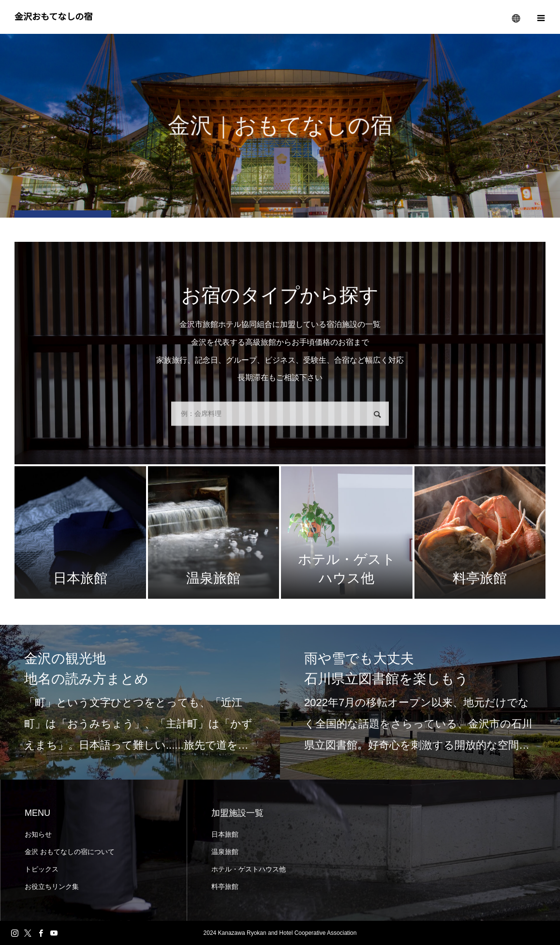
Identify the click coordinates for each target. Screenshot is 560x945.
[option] (140, 702)
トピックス (42, 869)
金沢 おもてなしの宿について (70, 852)
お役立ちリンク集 (52, 886)
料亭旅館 (225, 886)
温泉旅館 (225, 852)
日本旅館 (225, 834)
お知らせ (38, 834)
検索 (377, 415)
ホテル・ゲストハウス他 (249, 869)
